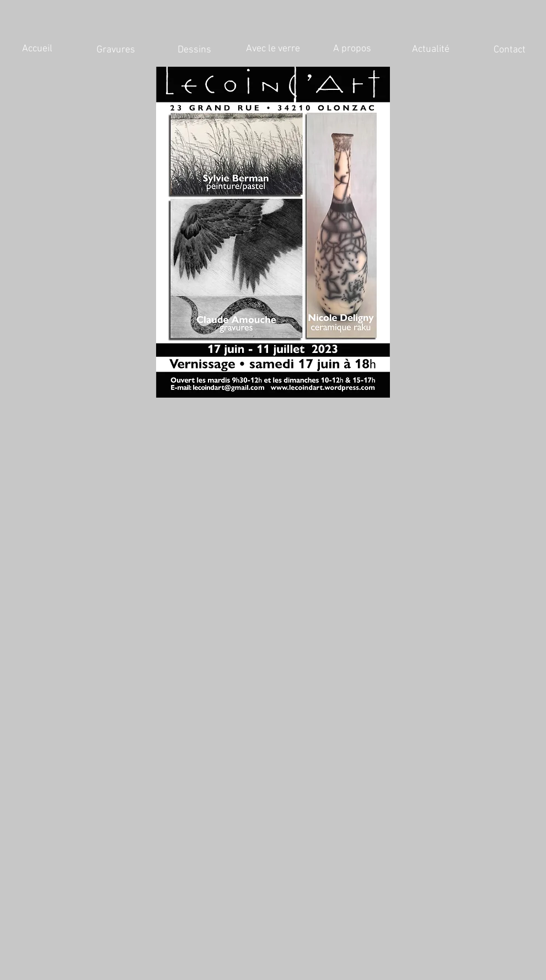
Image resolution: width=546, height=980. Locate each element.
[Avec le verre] (273, 49)
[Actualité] (431, 50)
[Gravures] (116, 50)
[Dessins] (194, 50)
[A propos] (352, 49)
